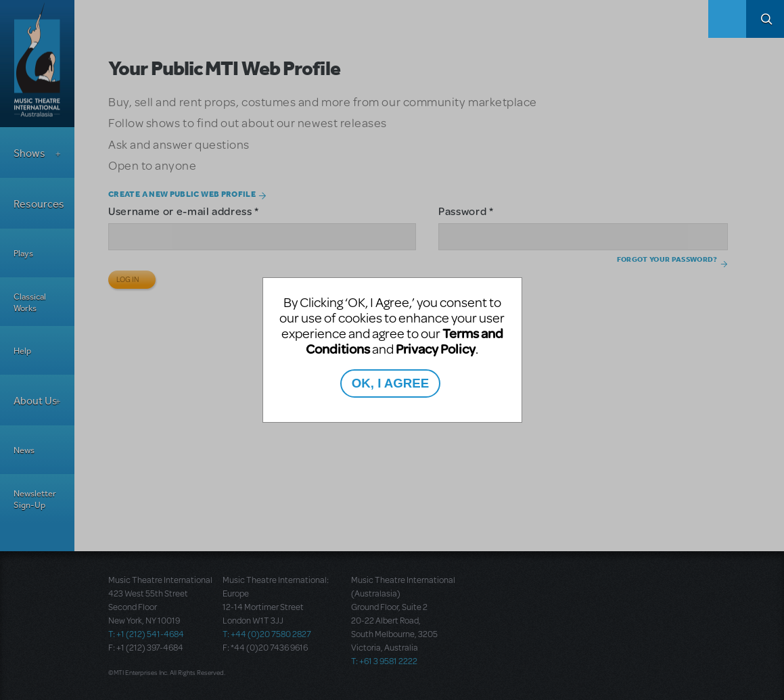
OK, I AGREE (390, 383)
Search (765, 19)
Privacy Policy (436, 349)
